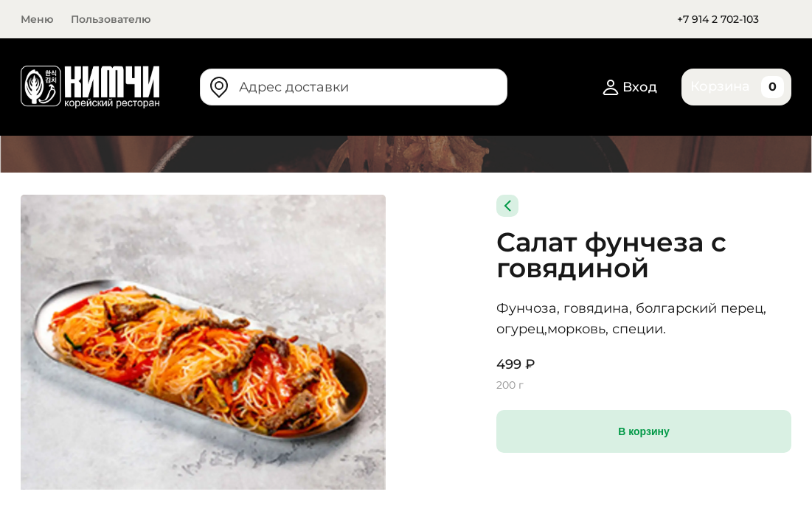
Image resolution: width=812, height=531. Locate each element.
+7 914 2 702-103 (718, 19)
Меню (37, 19)
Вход (631, 87)
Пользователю (111, 19)
